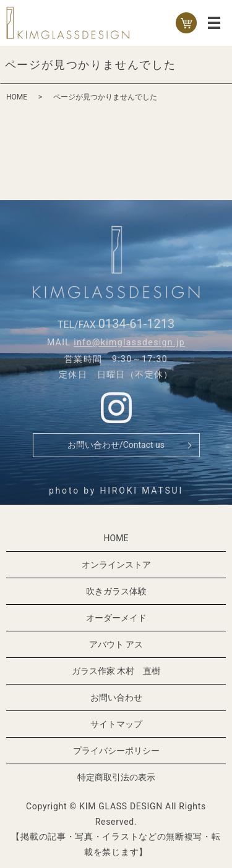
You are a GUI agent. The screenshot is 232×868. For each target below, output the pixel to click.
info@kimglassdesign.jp (129, 342)
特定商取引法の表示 (116, 777)
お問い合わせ (116, 697)
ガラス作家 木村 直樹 (116, 671)
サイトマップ (116, 724)
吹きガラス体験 (116, 591)
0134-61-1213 (136, 324)
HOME (17, 97)
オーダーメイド (116, 618)
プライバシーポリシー (116, 751)
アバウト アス (116, 644)
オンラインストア (116, 565)
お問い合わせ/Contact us (116, 445)
